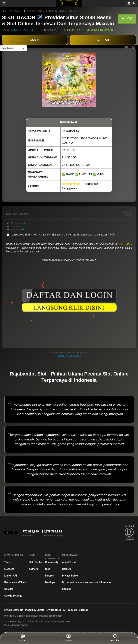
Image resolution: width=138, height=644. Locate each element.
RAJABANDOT (24, 30)
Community (52, 562)
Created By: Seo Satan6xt (69, 356)
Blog (48, 569)
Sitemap (67, 589)
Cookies (9, 589)
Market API (11, 576)
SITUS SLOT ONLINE (66, 11)
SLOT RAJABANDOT (12, 11)
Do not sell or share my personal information (87, 582)
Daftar (69, 638)
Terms (8, 562)
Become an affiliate (15, 582)
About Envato (70, 562)
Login (23, 638)
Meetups (50, 582)
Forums (49, 576)
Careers (66, 569)
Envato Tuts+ (54, 610)
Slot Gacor (125, 244)
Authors (33, 569)
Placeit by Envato (35, 610)
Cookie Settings (13, 596)
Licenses (9, 569)
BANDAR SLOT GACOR (39, 11)
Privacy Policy (70, 576)
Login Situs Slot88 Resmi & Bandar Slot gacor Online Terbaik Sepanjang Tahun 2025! (66, 235)
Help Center (36, 562)
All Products (70, 610)
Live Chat (115, 638)
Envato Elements (14, 610)
